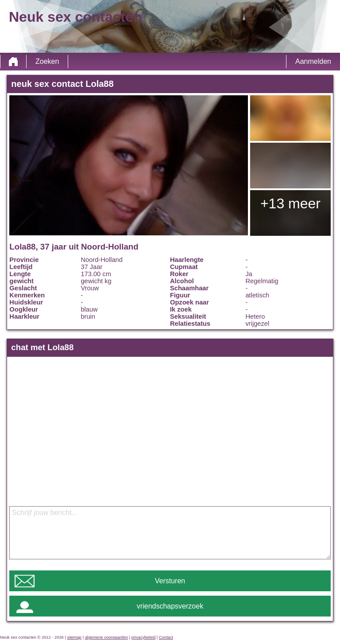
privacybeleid (143, 637)
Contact (166, 637)
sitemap (74, 637)
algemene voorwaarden (107, 637)
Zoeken (47, 61)
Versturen (170, 581)
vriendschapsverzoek (170, 606)
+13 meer (290, 203)
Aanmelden (313, 61)
